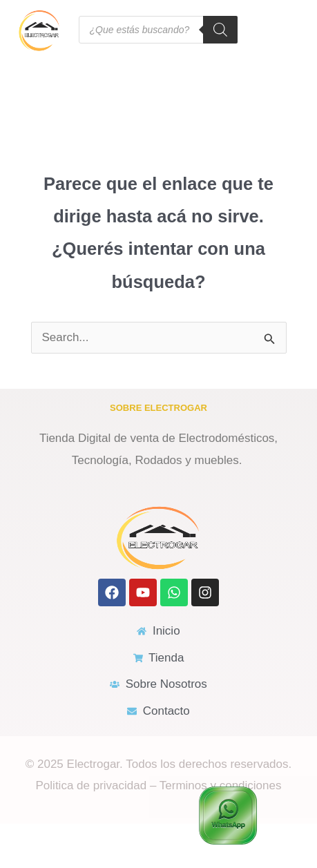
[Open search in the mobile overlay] (158, 30)
